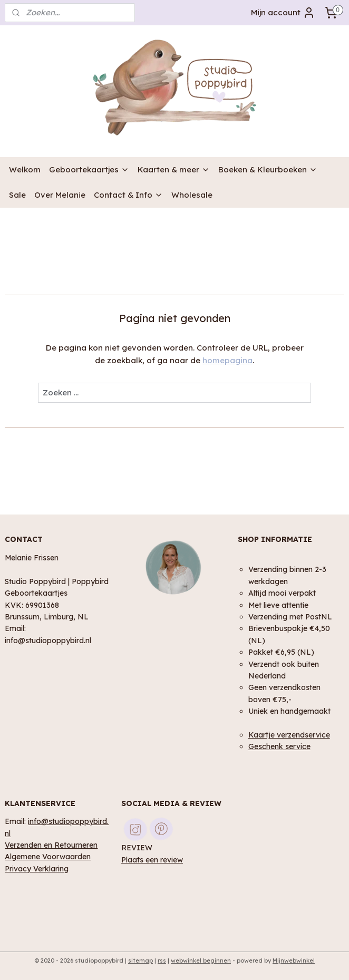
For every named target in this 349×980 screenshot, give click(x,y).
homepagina (227, 360)
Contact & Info (128, 195)
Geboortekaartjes (89, 169)
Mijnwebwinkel (294, 960)
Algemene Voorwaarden (48, 856)
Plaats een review (152, 860)
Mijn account (283, 13)
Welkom (25, 169)
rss (162, 960)
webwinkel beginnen (201, 960)
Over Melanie (60, 195)
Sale (17, 195)
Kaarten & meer (174, 169)
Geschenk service (279, 746)
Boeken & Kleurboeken (268, 169)
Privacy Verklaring (37, 869)
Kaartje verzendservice (289, 735)
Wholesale (192, 195)
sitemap (140, 960)
